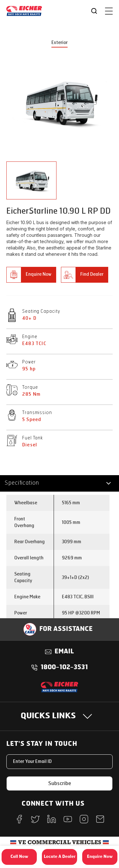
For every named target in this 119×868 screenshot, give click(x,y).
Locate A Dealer (60, 857)
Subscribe (60, 783)
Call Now (19, 857)
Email (64, 652)
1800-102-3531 (64, 668)
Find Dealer (92, 274)
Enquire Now (39, 274)
